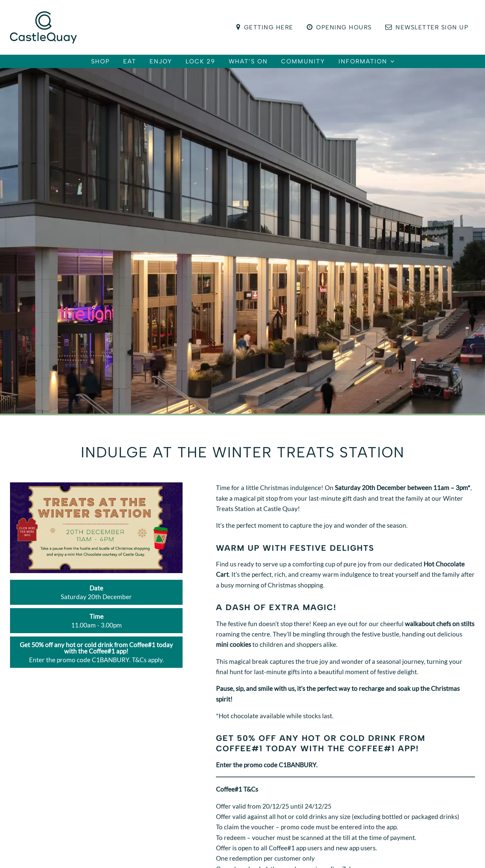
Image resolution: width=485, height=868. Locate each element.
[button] (411, 65)
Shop (80, 65)
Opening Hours (341, 27)
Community (316, 65)
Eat (116, 65)
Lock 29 (200, 65)
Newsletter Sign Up (427, 27)
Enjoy (154, 65)
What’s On (255, 65)
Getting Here (268, 27)
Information (386, 65)
